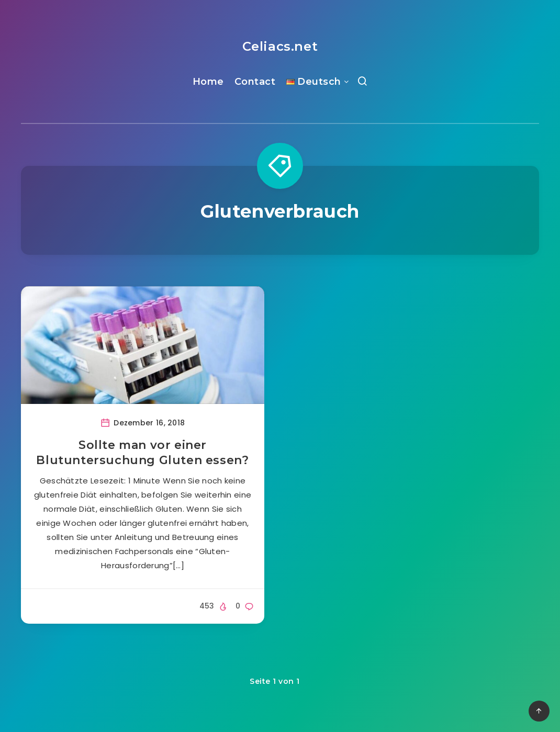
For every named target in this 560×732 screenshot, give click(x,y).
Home (208, 82)
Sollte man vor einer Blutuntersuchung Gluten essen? (142, 453)
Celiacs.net (280, 46)
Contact (255, 82)
